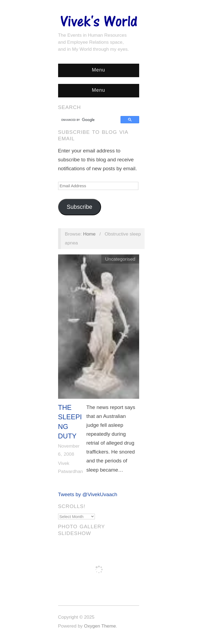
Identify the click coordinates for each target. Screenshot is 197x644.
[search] (90, 120)
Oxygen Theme (100, 626)
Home (89, 234)
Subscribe (80, 207)
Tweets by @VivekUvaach (88, 494)
